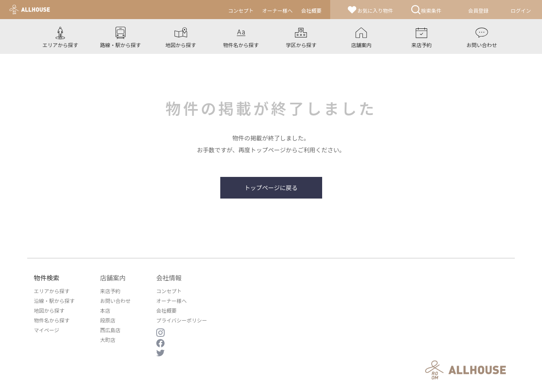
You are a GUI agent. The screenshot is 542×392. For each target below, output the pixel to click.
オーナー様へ (171, 301)
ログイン (521, 10)
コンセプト (169, 291)
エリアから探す (52, 291)
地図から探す (49, 310)
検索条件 (426, 10)
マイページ (47, 330)
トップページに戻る (271, 188)
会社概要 (166, 310)
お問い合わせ (115, 301)
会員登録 (478, 10)
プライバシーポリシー (182, 320)
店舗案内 (113, 278)
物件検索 (47, 278)
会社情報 (169, 278)
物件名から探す (52, 320)
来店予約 (110, 291)
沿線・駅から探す (54, 301)
